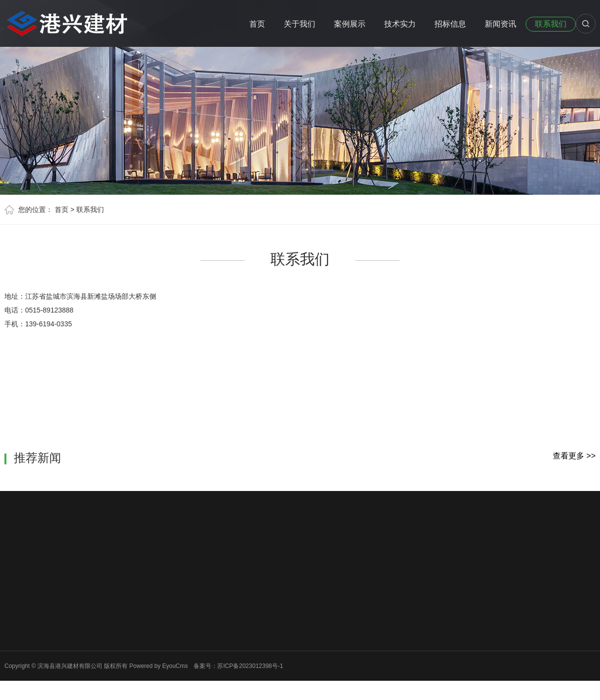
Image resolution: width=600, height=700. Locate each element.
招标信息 (450, 24)
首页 (257, 24)
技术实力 (400, 24)
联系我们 (551, 24)
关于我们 (300, 24)
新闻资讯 (500, 24)
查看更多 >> (574, 456)
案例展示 (350, 24)
